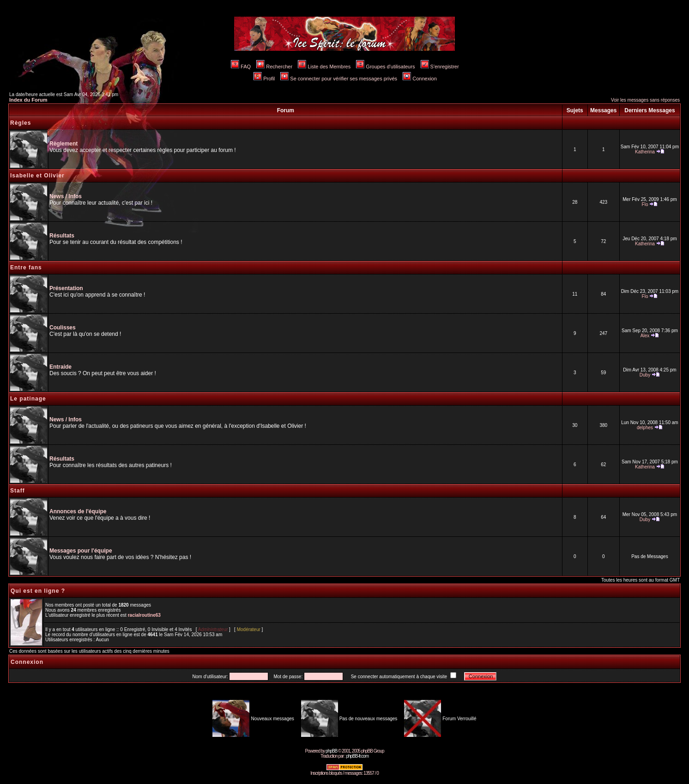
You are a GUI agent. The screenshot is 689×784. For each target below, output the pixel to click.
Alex (645, 336)
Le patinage (28, 399)
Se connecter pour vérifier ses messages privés (339, 79)
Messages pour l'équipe (81, 551)
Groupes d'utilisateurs (385, 67)
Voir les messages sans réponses (645, 100)
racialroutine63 (144, 615)
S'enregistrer (440, 67)
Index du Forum (28, 100)
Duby (645, 375)
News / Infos (66, 196)
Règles (21, 123)
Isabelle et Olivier (37, 176)
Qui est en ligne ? (38, 591)
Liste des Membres (324, 67)
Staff (18, 491)
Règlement (63, 144)
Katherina (645, 152)
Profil (264, 79)
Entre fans (26, 267)
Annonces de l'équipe (78, 511)
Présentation (66, 288)
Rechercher (274, 67)
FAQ (241, 67)
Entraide (60, 367)
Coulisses (63, 328)
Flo (645, 204)
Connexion (420, 79)
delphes (645, 428)
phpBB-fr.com (357, 756)
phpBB (331, 751)
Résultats (62, 236)
